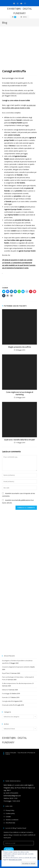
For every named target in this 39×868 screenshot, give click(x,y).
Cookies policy (10, 813)
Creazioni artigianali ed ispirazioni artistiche (16, 667)
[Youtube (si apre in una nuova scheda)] (21, 4)
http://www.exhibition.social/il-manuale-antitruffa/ (19, 93)
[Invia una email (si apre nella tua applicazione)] (25, 4)
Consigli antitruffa (8, 701)
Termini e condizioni (12, 820)
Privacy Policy (10, 810)
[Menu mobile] (24, 17)
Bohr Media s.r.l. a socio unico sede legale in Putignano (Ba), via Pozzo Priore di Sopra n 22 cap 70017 (19, 788)
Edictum (5, 690)
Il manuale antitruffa (8, 705)
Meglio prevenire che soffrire (19, 347)
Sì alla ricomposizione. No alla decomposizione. (17, 683)
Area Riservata (10, 823)
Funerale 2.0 (6, 697)
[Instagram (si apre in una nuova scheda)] (18, 4)
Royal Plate (6, 673)
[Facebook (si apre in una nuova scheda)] (14, 4)
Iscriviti (9, 849)
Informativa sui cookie (15, 860)
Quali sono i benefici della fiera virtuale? (20, 440)
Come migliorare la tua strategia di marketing (20, 393)
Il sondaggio (6, 693)
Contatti (8, 817)
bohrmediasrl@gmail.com (12, 796)
